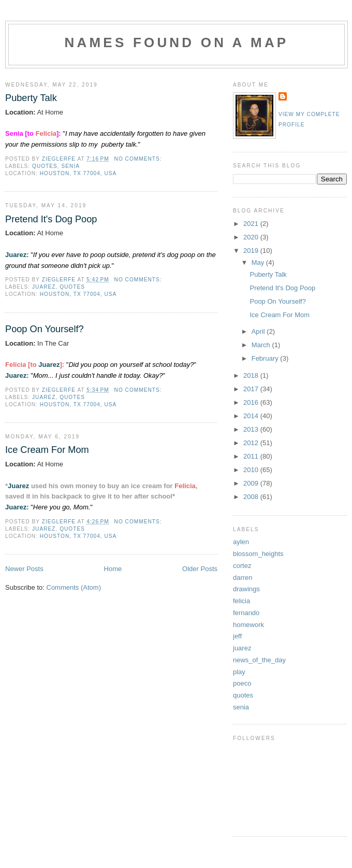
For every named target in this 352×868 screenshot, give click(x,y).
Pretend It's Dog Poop (51, 219)
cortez (242, 566)
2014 (252, 416)
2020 (252, 237)
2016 (252, 402)
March (262, 345)
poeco (242, 683)
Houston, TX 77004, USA (78, 173)
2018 (252, 375)
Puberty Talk (31, 98)
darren (243, 578)
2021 (252, 224)
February (266, 358)
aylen (241, 542)
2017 (252, 389)
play (239, 672)
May (259, 262)
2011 (252, 456)
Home (113, 569)
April (259, 331)
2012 (252, 443)
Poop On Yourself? (45, 329)
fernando (246, 613)
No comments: (139, 159)
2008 (252, 497)
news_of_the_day (259, 660)
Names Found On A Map (177, 42)
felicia (241, 601)
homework (248, 625)
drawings (246, 589)
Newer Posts (24, 569)
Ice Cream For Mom (47, 450)
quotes (45, 166)
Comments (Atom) (74, 587)
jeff (237, 636)
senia (71, 166)
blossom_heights (258, 554)
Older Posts (200, 569)
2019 (252, 251)
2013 (252, 429)
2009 (252, 483)
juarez (44, 287)
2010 (252, 470)
